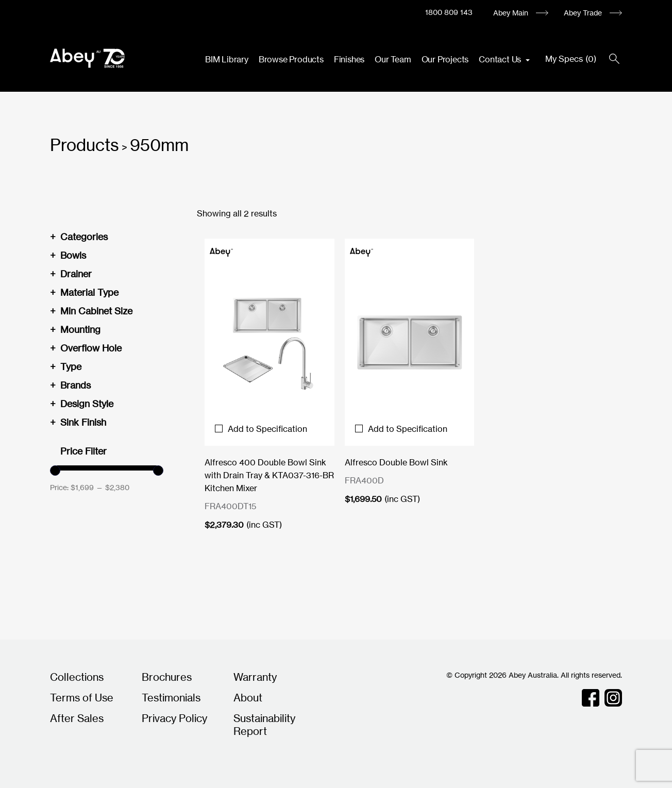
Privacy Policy (174, 718)
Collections (77, 677)
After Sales (77, 718)
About (248, 698)
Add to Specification (261, 429)
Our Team (393, 59)
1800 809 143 (449, 12)
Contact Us (501, 59)
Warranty (255, 677)
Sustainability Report (264, 725)
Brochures (167, 677)
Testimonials (171, 698)
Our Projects (445, 59)
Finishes (349, 59)
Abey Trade (583, 13)
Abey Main (511, 13)
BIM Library (227, 59)
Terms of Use (82, 698)
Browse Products (291, 59)
